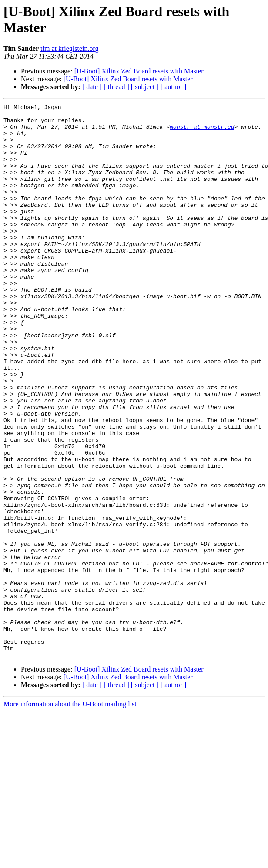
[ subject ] (145, 87)
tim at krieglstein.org (69, 48)
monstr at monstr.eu (202, 132)
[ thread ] (116, 87)
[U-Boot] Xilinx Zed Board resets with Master (139, 71)
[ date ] (92, 87)
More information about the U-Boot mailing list (70, 813)
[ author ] (174, 87)
